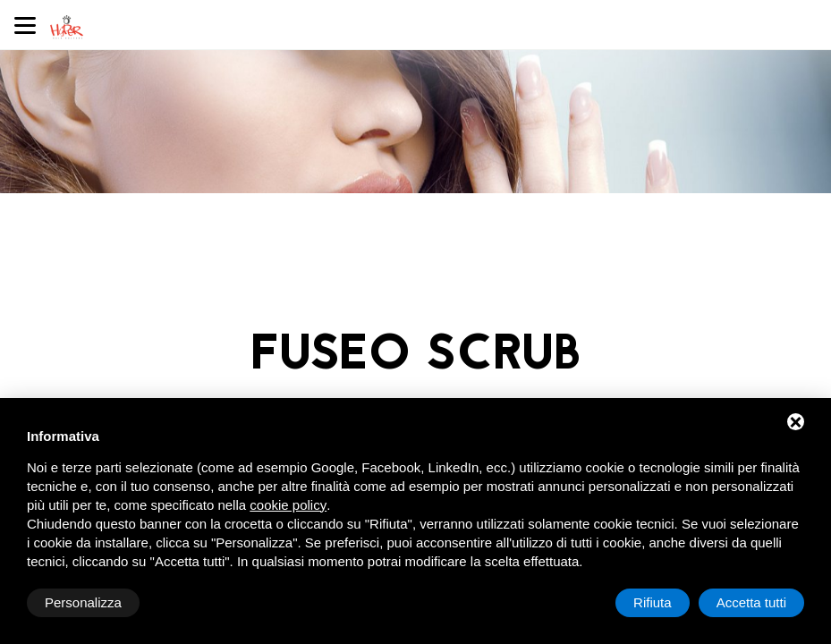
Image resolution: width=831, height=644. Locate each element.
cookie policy (288, 505)
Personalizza (83, 602)
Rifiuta (653, 602)
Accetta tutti (751, 602)
